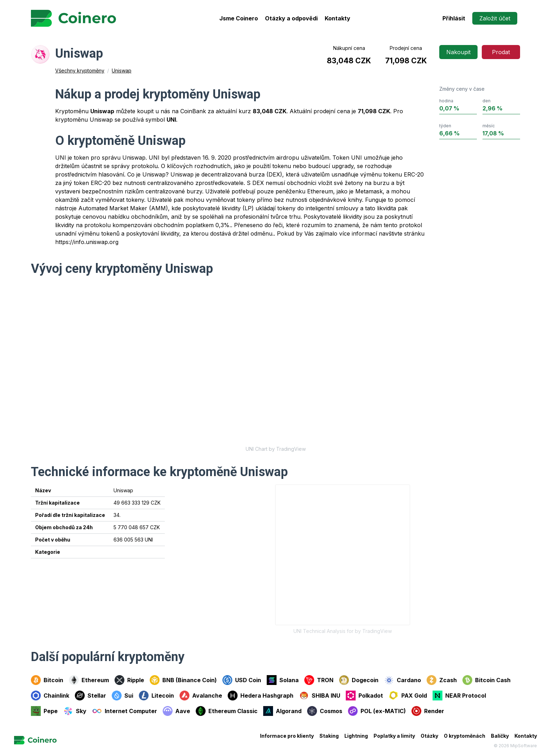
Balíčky (500, 736)
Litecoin (156, 696)
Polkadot (364, 696)
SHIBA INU (320, 696)
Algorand (282, 711)
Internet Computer (125, 711)
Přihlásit (454, 18)
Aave (176, 711)
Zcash (442, 680)
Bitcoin (47, 680)
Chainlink (50, 696)
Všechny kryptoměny (80, 71)
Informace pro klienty (287, 736)
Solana (283, 680)
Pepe (44, 711)
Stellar (90, 696)
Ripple (129, 680)
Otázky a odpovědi (291, 18)
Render (428, 711)
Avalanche (201, 696)
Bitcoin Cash (487, 680)
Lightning (356, 736)
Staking (329, 736)
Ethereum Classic (227, 711)
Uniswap (122, 71)
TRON (319, 680)
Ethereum (89, 680)
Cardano (403, 680)
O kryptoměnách (465, 736)
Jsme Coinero (239, 18)
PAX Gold (408, 696)
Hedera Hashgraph (261, 696)
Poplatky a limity (394, 736)
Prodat (501, 52)
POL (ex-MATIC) (377, 711)
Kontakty (338, 18)
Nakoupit (458, 52)
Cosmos (325, 711)
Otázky (429, 736)
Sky (75, 711)
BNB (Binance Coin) (183, 680)
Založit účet (495, 18)
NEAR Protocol (459, 696)
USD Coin (242, 680)
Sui (122, 696)
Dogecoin (359, 680)
